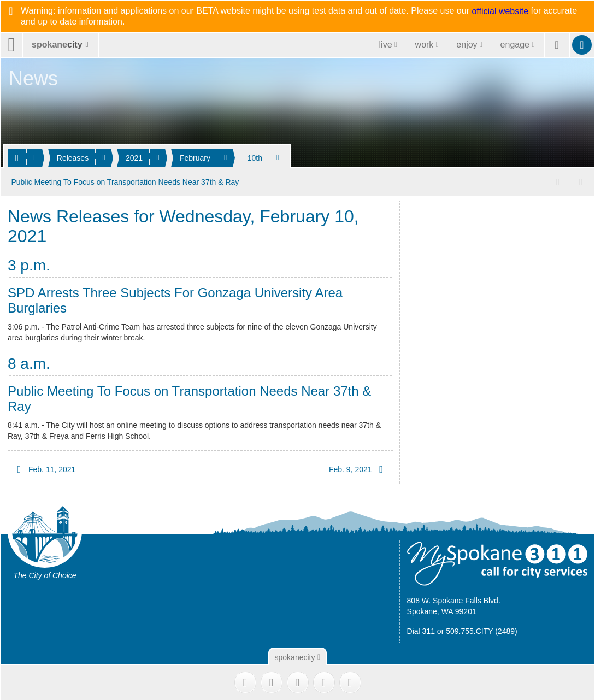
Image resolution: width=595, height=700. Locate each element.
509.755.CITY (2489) (482, 630)
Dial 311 (421, 630)
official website (500, 11)
